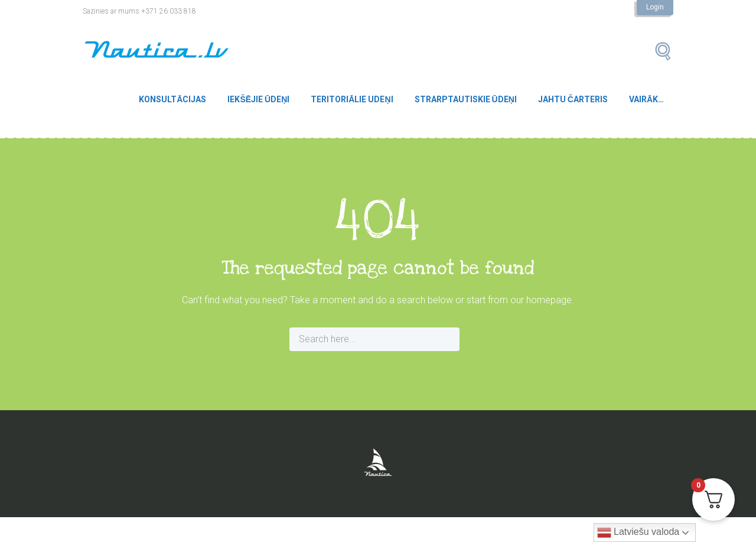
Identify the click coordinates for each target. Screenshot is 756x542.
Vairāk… (646, 99)
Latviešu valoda (638, 533)
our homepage (541, 300)
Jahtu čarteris (573, 99)
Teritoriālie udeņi (352, 99)
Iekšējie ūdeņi (258, 99)
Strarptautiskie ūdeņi (466, 99)
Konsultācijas (172, 99)
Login (655, 7)
